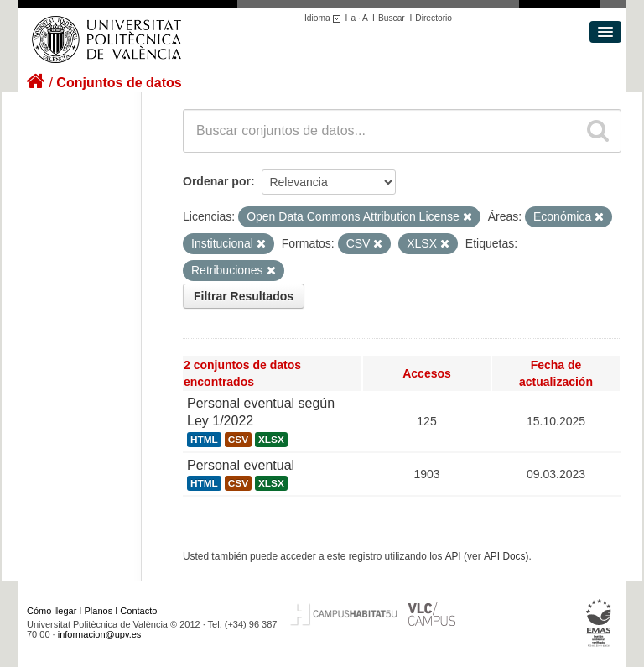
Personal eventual (241, 465)
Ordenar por (217, 181)
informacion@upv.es (100, 634)
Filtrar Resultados (244, 296)
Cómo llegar (52, 611)
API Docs (505, 556)
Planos (99, 611)
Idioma (325, 18)
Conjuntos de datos (119, 83)
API (453, 556)
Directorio (434, 18)
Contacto (138, 611)
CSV (238, 440)
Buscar (392, 18)
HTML (204, 440)
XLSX (271, 440)
